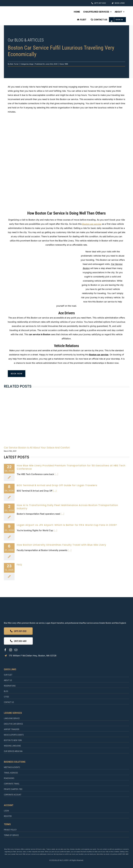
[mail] (16, 650)
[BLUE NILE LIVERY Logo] (31, 15)
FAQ (19, 565)
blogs (31, 64)
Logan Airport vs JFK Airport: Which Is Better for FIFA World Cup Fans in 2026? (67, 525)
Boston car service (92, 224)
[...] (56, 474)
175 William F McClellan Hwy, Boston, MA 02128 (33, 656)
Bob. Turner (14, 64)
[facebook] (5, 650)
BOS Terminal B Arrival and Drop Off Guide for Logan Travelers (57, 485)
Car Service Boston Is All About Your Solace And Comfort (37, 448)
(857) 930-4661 (124, 854)
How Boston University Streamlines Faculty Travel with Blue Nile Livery (61, 545)
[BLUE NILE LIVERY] (48, 607)
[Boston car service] (66, 120)
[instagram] (11, 650)
